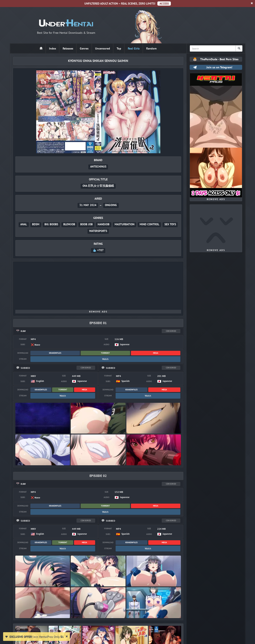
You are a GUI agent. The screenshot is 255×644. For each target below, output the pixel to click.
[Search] (239, 48)
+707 (98, 250)
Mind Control (149, 224)
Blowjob (69, 224)
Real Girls (134, 48)
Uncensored (103, 48)
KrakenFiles (55, 353)
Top (119, 48)
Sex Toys (170, 224)
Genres (84, 48)
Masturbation (125, 224)
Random (151, 48)
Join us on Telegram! (219, 67)
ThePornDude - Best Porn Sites (219, 59)
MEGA (156, 353)
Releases (68, 48)
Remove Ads (98, 312)
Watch (105, 359)
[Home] (41, 48)
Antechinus (98, 166)
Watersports (98, 231)
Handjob (104, 224)
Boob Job (86, 224)
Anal (24, 224)
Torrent (105, 353)
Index (53, 48)
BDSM (36, 224)
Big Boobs (51, 224)
